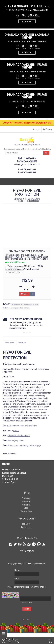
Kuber (26, 149)
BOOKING (27, 21)
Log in (36, 129)
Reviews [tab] (22, 343)
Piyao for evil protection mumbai (18, 308)
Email (17, 579)
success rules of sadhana (19, 436)
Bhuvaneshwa (34, 149)
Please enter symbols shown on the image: (27, 587)
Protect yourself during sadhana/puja (24, 445)
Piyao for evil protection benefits (26, 305)
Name (17, 570)
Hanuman (19, 149)
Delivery (26, 498)
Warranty (26, 505)
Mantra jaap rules (15, 440)
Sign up (48, 129)
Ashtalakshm (45, 149)
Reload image (27, 602)
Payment (26, 502)
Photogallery (26, 511)
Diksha (16, 431)
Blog (26, 508)
